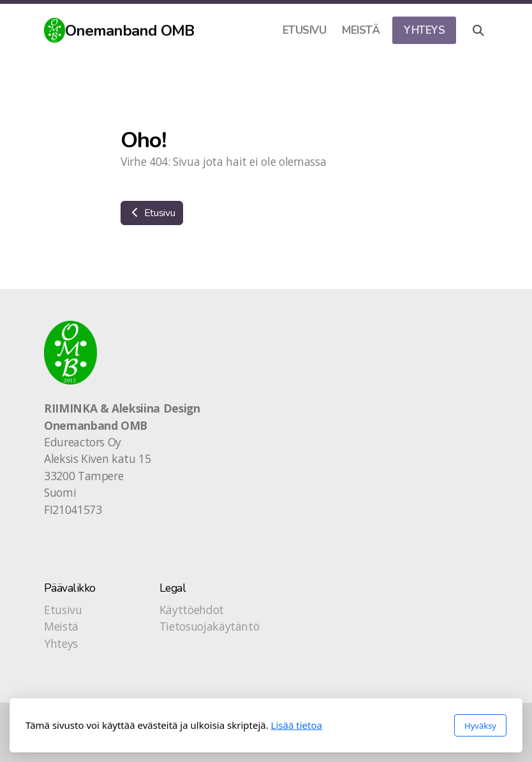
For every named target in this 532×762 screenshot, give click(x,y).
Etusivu (152, 213)
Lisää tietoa (297, 725)
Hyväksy (480, 726)
